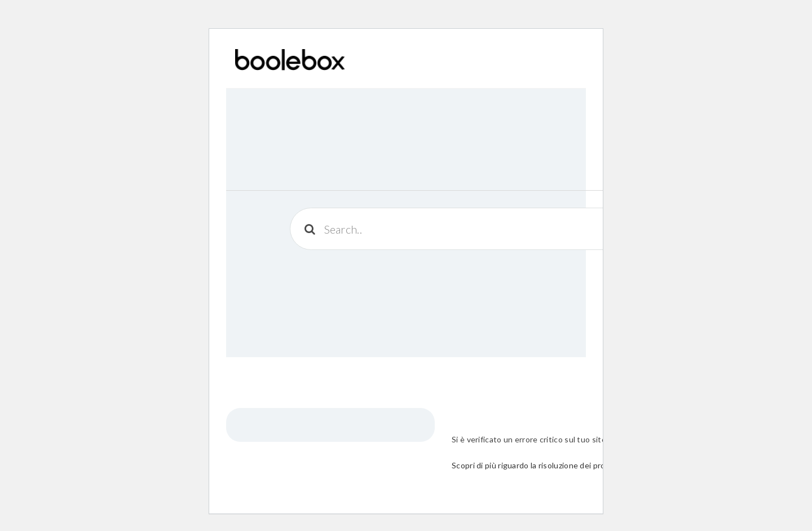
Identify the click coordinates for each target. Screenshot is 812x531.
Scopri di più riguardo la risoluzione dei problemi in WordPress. (565, 465)
